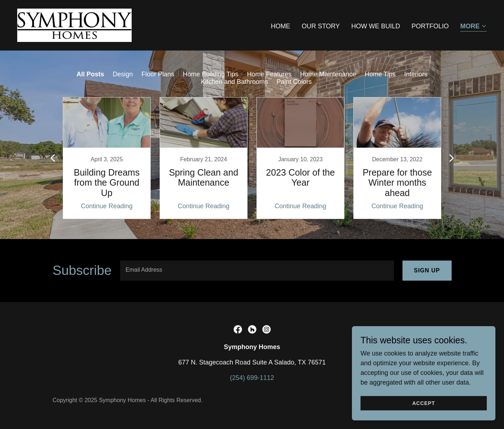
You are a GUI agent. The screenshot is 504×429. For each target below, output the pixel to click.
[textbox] (257, 271)
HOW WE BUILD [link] (376, 26)
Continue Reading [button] (107, 206)
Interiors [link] (416, 74)
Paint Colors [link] (294, 82)
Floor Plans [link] (158, 74)
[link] (74, 25)
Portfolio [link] (430, 26)
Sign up (427, 270)
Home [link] (281, 26)
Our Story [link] (321, 26)
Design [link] (123, 74)
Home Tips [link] (380, 74)
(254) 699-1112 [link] (252, 378)
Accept (424, 403)
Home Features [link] (269, 74)
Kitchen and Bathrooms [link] (234, 82)
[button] (474, 27)
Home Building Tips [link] (210, 74)
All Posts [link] (90, 74)
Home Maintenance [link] (328, 74)
